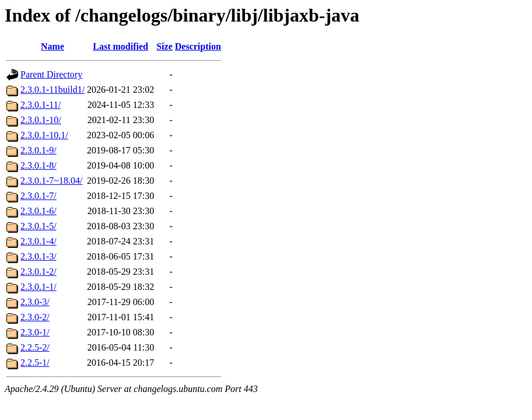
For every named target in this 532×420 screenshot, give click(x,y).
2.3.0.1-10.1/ (44, 135)
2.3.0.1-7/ (38, 196)
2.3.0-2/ (35, 317)
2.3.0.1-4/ (38, 241)
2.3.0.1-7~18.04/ (51, 181)
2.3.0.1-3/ (38, 256)
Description (198, 46)
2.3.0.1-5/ (38, 226)
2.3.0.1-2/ (38, 272)
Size (164, 46)
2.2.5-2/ (35, 347)
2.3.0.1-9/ (38, 150)
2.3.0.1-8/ (38, 165)
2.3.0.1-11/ (41, 105)
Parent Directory (51, 74)
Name (52, 46)
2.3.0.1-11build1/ (52, 90)
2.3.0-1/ (35, 332)
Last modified (120, 46)
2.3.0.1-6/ (38, 211)
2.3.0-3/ (35, 302)
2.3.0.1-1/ (38, 287)
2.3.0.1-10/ (41, 120)
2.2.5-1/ (35, 363)
